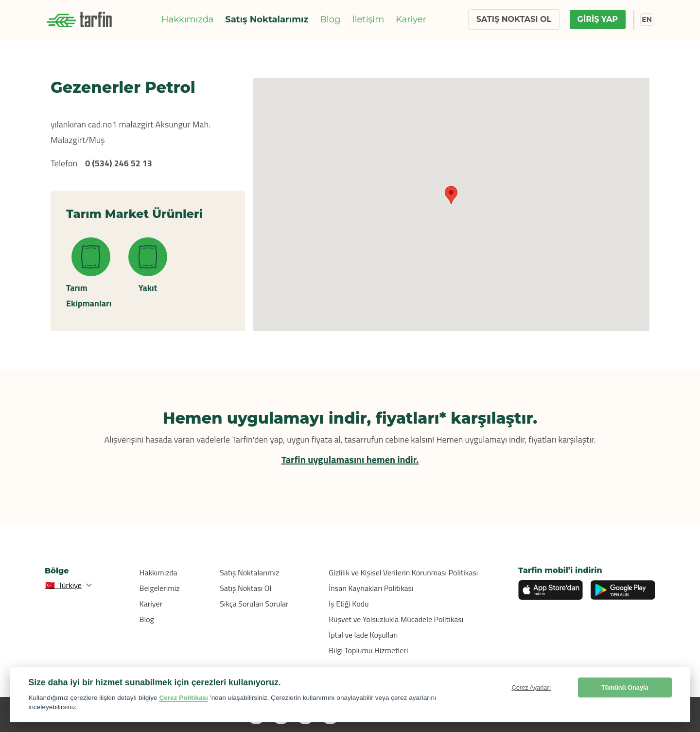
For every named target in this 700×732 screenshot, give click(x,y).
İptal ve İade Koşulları (363, 635)
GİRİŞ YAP (598, 19)
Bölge (57, 571)
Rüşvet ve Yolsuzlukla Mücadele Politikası (396, 619)
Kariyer (411, 19)
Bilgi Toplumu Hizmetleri (368, 650)
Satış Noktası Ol (245, 588)
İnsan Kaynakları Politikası (371, 588)
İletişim (368, 19)
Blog (330, 19)
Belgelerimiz (160, 588)
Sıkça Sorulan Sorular (254, 604)
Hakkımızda (187, 19)
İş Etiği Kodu (349, 604)
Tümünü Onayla (625, 687)
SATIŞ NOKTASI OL (514, 19)
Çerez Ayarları (531, 687)
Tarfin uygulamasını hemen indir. (350, 459)
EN (647, 19)
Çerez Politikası (184, 698)
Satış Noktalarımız (267, 19)
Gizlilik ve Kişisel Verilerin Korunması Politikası (403, 572)
